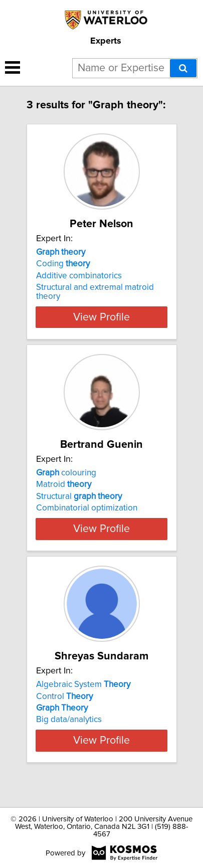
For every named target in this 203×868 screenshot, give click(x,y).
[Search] (183, 68)
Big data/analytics (69, 729)
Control (64, 705)
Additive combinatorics (79, 276)
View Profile (101, 317)
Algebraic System (83, 693)
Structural (79, 496)
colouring (66, 473)
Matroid (64, 484)
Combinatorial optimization (87, 508)
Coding (63, 264)
